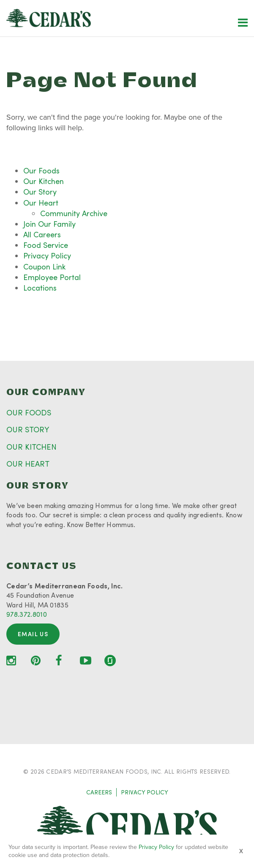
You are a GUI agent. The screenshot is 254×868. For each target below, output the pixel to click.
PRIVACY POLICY (145, 792)
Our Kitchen (44, 181)
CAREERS (99, 792)
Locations (40, 288)
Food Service (46, 245)
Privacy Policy (47, 255)
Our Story (40, 192)
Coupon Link (44, 266)
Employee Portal (52, 277)
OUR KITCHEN (31, 447)
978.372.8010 (27, 614)
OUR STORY (28, 429)
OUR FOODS (29, 412)
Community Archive (74, 213)
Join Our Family (49, 224)
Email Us (33, 634)
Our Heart (41, 203)
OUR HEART (28, 464)
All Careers (42, 234)
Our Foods (41, 170)
